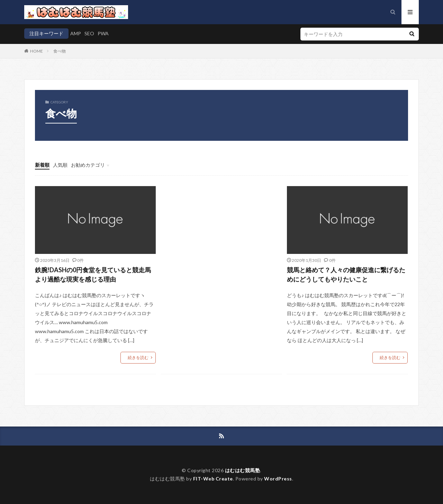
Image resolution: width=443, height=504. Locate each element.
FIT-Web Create (213, 479)
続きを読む (138, 358)
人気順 (60, 165)
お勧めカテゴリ (88, 165)
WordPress (278, 479)
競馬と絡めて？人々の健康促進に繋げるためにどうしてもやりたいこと (346, 274)
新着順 (42, 165)
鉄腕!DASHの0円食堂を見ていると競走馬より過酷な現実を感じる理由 (93, 274)
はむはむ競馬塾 (243, 470)
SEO (89, 33)
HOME (37, 51)
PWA (103, 33)
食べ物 (60, 51)
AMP (76, 33)
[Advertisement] (221, 242)
